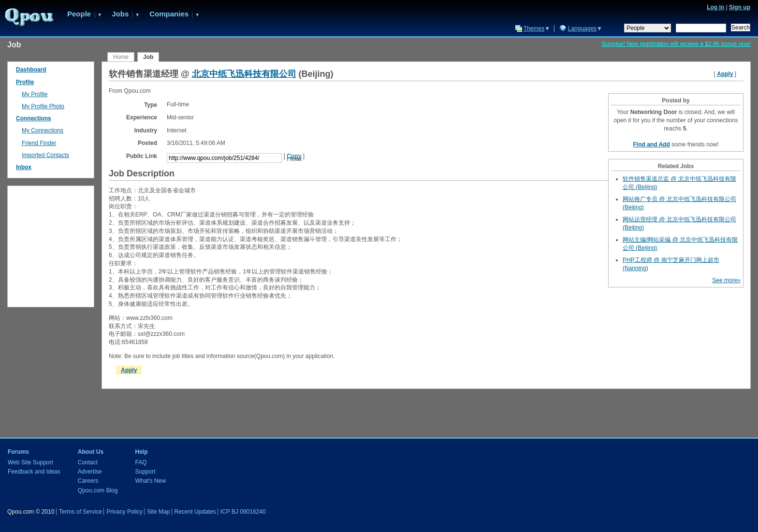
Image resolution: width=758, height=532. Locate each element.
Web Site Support (30, 462)
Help (141, 452)
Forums (18, 452)
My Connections (43, 130)
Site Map (158, 512)
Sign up (740, 7)
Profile (25, 82)
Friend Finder (39, 143)
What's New (150, 481)
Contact (88, 462)
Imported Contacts (45, 155)
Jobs (120, 14)
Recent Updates (195, 512)
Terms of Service (80, 512)
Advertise (90, 472)
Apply (725, 74)
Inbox (24, 167)
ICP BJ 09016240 (243, 512)
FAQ (141, 462)
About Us (91, 452)
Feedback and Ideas (34, 472)
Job (148, 57)
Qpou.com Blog (98, 490)
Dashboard (31, 70)
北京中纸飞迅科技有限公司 (244, 74)
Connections (34, 118)
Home (121, 57)
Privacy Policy (124, 512)
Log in (715, 7)
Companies (169, 14)
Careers (88, 481)
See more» (726, 280)
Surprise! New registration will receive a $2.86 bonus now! (676, 44)
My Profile (35, 94)
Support (145, 472)
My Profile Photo (43, 106)
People (79, 14)
